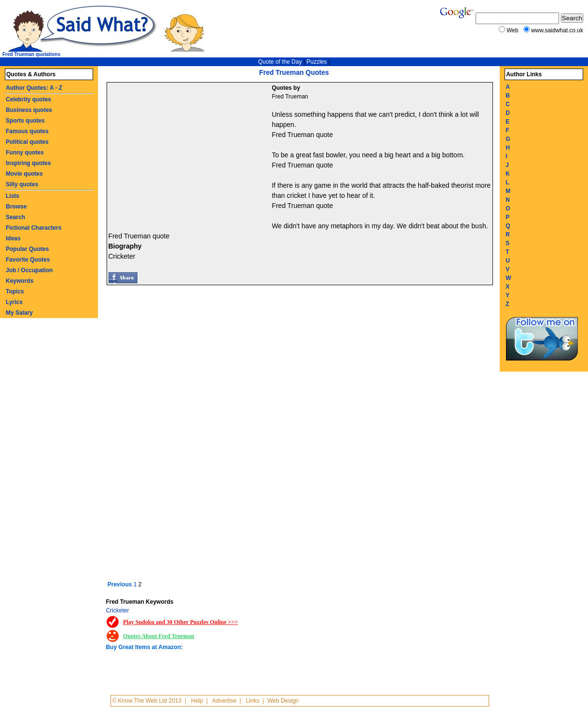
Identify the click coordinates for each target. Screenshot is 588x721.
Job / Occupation (29, 270)
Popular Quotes (27, 249)
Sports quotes (25, 121)
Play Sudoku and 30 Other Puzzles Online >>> (180, 622)
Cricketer (117, 610)
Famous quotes (27, 131)
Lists (13, 196)
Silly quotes (22, 184)
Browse (16, 207)
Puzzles (317, 62)
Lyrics (14, 302)
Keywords (20, 281)
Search (15, 217)
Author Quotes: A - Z (34, 88)
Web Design (283, 701)
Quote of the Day (280, 62)
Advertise (224, 701)
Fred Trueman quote (302, 135)
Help (197, 701)
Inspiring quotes (28, 163)
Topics (15, 291)
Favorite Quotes (28, 260)
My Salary (19, 313)
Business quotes (29, 110)
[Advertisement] (191, 155)
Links (253, 701)
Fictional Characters (34, 228)
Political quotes (27, 142)
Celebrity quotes (28, 99)
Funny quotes (25, 153)
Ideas (13, 238)
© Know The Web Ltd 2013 (147, 701)
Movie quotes (24, 174)
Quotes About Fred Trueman (159, 636)
